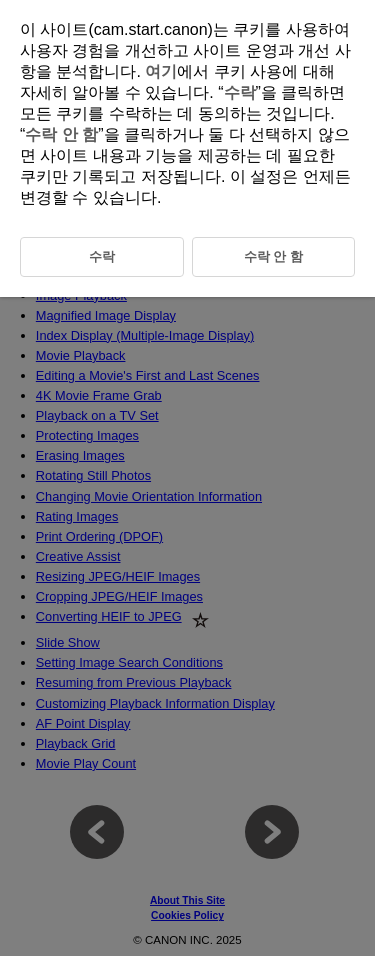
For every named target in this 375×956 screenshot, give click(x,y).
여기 (161, 71)
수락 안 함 (61, 134)
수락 (240, 92)
